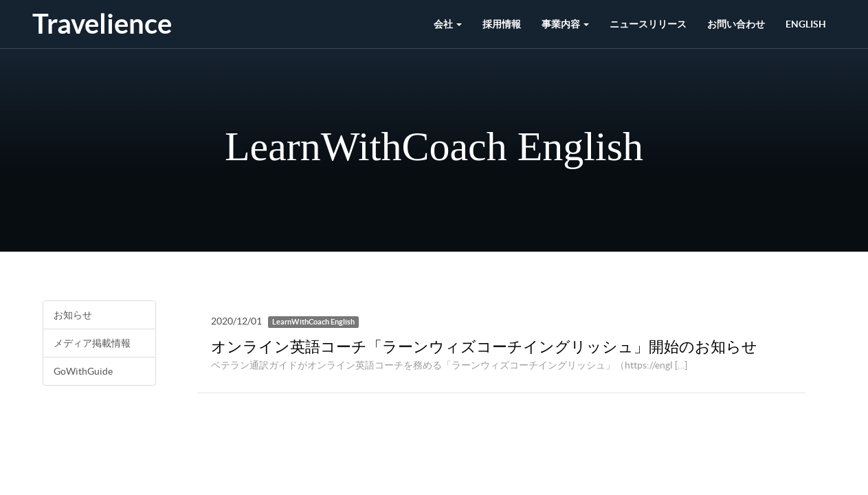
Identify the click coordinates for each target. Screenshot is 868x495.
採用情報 (502, 24)
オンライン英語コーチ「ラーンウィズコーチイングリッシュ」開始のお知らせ (484, 346)
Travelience (102, 24)
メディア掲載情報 (92, 343)
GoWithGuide (83, 371)
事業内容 (565, 24)
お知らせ (73, 315)
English (806, 24)
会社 (448, 24)
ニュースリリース (648, 24)
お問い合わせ (736, 24)
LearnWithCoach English (313, 322)
